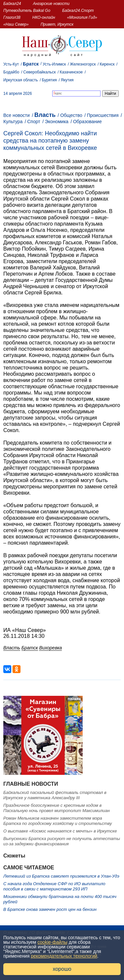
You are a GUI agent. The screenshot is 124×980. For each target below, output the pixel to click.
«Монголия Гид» (82, 17)
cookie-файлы (52, 942)
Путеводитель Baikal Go (27, 11)
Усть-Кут (11, 64)
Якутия (67, 80)
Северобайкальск (39, 72)
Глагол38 (12, 17)
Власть (45, 115)
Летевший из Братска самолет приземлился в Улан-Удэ (61, 876)
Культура (13, 122)
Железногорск (83, 64)
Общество (71, 115)
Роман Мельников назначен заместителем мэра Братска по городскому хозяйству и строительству (58, 821)
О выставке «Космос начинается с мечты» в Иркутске (60, 831)
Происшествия (103, 115)
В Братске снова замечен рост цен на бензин (50, 909)
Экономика (57, 122)
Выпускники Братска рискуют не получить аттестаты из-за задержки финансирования (62, 841)
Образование (87, 122)
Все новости (17, 115)
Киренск (107, 64)
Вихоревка (50, 648)
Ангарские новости (51, 4)
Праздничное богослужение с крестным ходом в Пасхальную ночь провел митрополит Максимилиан (57, 808)
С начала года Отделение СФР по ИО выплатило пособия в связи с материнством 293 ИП (54, 886)
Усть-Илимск (54, 64)
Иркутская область (21, 80)
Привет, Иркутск (57, 24)
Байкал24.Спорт (78, 11)
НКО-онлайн (44, 17)
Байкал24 (12, 4)
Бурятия (49, 80)
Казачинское (71, 72)
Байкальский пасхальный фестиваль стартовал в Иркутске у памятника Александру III (55, 795)
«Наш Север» (16, 24)
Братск (31, 64)
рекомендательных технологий (64, 956)
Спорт (34, 122)
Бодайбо (11, 72)
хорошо (62, 969)
